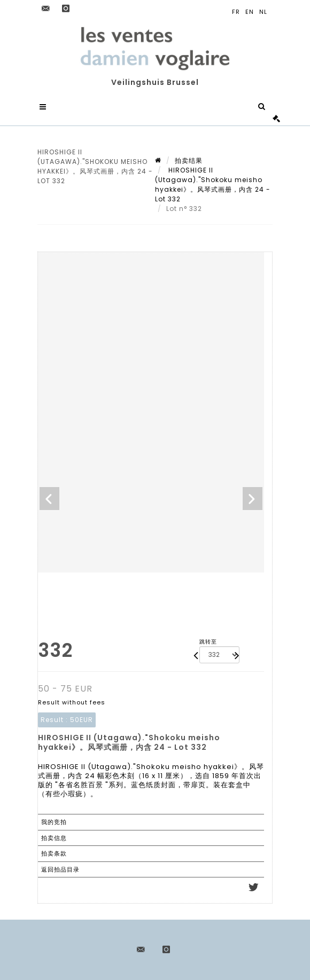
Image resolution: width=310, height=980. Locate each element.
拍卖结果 (189, 160)
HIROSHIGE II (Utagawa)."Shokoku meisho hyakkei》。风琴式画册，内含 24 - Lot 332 (213, 185)
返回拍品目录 (60, 869)
